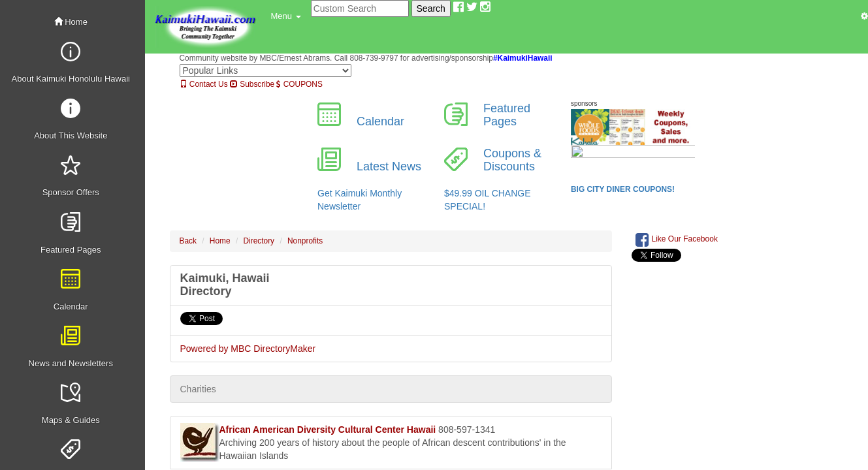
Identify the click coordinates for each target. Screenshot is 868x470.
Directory (259, 241)
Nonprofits (305, 241)
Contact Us (204, 84)
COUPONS (299, 84)
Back (188, 241)
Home (71, 22)
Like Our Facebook (677, 240)
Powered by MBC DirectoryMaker (248, 349)
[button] (286, 16)
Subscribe (252, 84)
